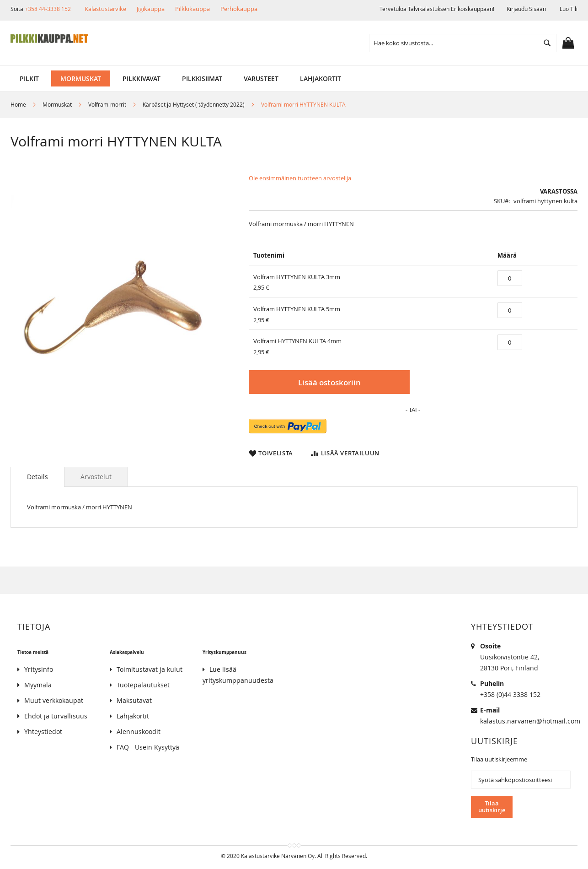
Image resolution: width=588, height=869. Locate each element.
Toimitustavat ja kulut (150, 669)
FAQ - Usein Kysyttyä (148, 747)
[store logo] (49, 39)
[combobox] (463, 43)
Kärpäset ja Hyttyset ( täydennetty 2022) (194, 104)
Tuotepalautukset (143, 685)
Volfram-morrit (107, 104)
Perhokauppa (239, 9)
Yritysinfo (39, 669)
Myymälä (38, 685)
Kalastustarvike (105, 9)
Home (18, 104)
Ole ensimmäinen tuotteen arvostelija (300, 178)
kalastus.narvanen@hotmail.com (530, 721)
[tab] (37, 477)
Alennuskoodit (139, 731)
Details (37, 477)
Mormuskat (57, 104)
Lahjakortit (133, 716)
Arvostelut (96, 477)
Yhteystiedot (43, 731)
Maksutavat (134, 700)
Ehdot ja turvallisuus (56, 716)
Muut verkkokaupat (54, 700)
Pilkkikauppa (192, 9)
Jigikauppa (151, 9)
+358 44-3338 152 (48, 9)
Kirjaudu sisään (526, 9)
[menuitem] (29, 78)
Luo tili (569, 9)
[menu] (294, 78)
